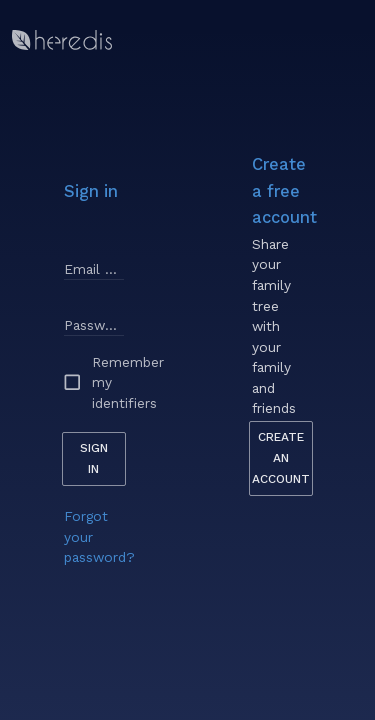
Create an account (281, 458)
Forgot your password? (99, 536)
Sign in (94, 458)
